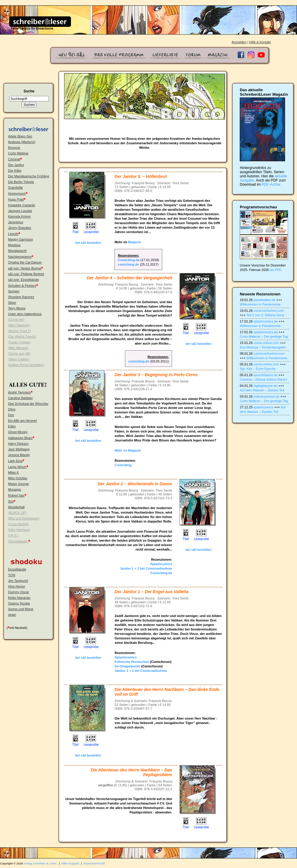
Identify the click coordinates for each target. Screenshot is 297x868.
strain (12, 615)
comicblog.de (128, 264)
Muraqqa (14, 489)
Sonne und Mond (21, 609)
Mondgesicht (17, 251)
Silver (12, 303)
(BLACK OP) (17, 513)
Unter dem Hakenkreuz (25, 314)
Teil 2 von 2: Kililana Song (265, 315)
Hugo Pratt (16, 199)
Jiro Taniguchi (18, 581)
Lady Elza (15, 461)
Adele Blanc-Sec (20, 136)
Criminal (14, 159)
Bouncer (14, 148)
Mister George (18, 484)
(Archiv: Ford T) (19, 331)
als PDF (276, 270)
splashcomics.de (266, 321)
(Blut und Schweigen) (24, 518)
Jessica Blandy (19, 455)
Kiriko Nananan (19, 598)
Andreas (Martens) (22, 142)
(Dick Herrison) (19, 530)
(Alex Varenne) (19, 325)
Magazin (135, 242)
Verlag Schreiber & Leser (40, 863)
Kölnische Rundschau (132, 662)
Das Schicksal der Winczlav (28, 404)
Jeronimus (16, 222)
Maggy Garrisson (21, 239)
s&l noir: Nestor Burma (25, 268)
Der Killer (15, 170)
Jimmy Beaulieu (20, 228)
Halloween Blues (20, 438)
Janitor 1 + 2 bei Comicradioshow (146, 568)
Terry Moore (17, 308)
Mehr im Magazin (128, 450)
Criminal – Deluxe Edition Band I (263, 379)
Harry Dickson (18, 444)
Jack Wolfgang (19, 449)
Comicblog (123, 465)
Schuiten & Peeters (22, 286)
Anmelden (239, 42)
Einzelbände (17, 569)
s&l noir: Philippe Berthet (26, 274)
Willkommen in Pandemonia (260, 304)
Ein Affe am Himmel (22, 421)
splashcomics (263, 407)
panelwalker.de (264, 300)
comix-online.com (266, 343)
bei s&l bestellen (88, 243)
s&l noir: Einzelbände (23, 280)
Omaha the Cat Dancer (25, 262)
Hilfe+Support (70, 863)
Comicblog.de (129, 260)
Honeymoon (17, 193)
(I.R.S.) (13, 535)
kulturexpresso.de (266, 396)
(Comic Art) (16, 320)
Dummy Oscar (18, 592)
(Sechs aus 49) (19, 354)
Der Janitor (16, 165)
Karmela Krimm (19, 216)
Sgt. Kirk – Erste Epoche (258, 369)
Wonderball (16, 507)
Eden (12, 426)
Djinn (12, 409)
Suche (29, 91)
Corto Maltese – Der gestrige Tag (264, 337)
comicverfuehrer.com (269, 311)
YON (12, 575)
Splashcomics (161, 564)
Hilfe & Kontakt (260, 42)
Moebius (14, 245)
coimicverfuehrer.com (269, 354)
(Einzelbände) (18, 541)
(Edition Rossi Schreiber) (26, 365)
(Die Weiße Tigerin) (22, 337)
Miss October (18, 478)
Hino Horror (17, 586)
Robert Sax (16, 495)
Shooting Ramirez (21, 297)
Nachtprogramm (20, 257)
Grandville (16, 187)
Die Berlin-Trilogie (21, 182)
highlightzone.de (265, 386)
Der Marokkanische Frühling (29, 176)
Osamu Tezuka (19, 603)
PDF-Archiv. (271, 185)
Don (11, 415)
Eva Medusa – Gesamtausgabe (263, 347)
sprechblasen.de (266, 375)
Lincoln (13, 234)
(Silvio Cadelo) (19, 359)
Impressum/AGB (94, 863)
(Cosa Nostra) (18, 524)
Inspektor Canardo (22, 205)
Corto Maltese (18, 153)
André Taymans (19, 392)
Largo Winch (17, 467)
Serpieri (14, 291)
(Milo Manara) (18, 348)
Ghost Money (18, 432)
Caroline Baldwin (20, 398)
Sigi (11, 501)
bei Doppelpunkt (127, 666)
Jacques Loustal (20, 211)
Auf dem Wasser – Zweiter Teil (262, 390)
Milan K (14, 472)
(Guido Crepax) (19, 342)
